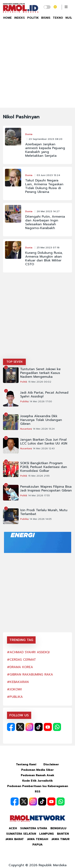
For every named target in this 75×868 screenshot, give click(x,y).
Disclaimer (51, 764)
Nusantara (26, 429)
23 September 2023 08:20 (45, 139)
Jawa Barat (15, 839)
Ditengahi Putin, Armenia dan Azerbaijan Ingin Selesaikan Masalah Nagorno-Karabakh (45, 222)
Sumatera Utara (34, 828)
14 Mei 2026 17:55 (39, 495)
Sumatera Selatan (21, 834)
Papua (37, 845)
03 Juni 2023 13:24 (48, 175)
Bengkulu (58, 828)
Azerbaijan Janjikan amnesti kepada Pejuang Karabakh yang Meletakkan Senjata (45, 150)
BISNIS (46, 18)
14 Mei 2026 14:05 (41, 519)
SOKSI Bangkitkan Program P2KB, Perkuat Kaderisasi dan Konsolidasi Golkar (44, 467)
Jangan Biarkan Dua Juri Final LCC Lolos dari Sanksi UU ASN (44, 442)
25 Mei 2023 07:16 (48, 248)
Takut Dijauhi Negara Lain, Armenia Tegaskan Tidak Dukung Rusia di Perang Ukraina (44, 186)
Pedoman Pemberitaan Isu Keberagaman (38, 786)
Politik (24, 382)
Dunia (29, 134)
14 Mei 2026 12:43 (44, 448)
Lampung (46, 834)
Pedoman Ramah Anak (37, 775)
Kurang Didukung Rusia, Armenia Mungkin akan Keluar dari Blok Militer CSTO (44, 259)
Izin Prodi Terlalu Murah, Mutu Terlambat (44, 512)
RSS (38, 792)
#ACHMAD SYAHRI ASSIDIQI (28, 652)
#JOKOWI (14, 689)
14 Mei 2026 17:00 (41, 401)
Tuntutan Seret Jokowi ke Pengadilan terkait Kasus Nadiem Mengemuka (40, 373)
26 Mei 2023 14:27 (48, 211)
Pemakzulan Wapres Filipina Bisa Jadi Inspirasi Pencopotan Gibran (46, 489)
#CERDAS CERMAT (21, 660)
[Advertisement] (37, 68)
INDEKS (19, 18)
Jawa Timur (60, 839)
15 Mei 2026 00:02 (40, 382)
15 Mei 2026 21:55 (39, 476)
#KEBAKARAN (18, 682)
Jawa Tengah (38, 839)
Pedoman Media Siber (37, 770)
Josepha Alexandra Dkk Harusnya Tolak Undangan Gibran (41, 420)
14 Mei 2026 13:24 (44, 429)
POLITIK (33, 18)
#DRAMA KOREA (20, 667)
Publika (24, 401)
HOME (7, 18)
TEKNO (58, 18)
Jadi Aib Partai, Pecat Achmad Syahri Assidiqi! (44, 395)
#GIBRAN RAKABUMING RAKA (30, 675)
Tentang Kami (26, 764)
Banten (63, 834)
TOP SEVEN (14, 362)
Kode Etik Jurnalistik (37, 781)
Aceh (13, 828)
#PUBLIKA (15, 697)
